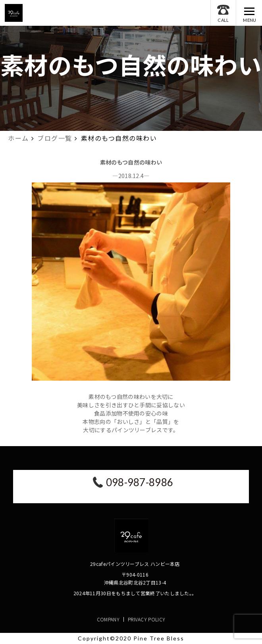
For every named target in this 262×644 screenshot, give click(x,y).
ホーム (18, 138)
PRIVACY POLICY (146, 619)
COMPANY (108, 619)
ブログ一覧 (55, 138)
